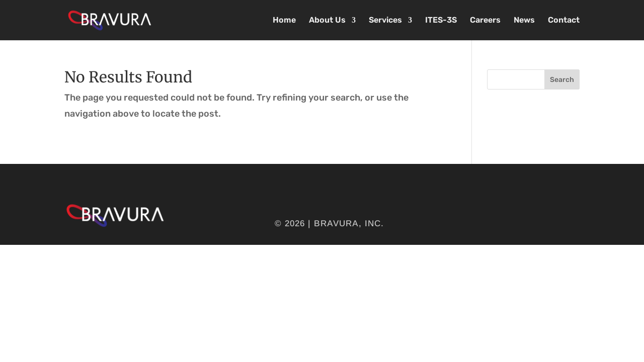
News (524, 21)
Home (284, 21)
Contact (564, 21)
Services (385, 21)
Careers (485, 21)
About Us (327, 21)
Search (562, 80)
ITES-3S (441, 21)
